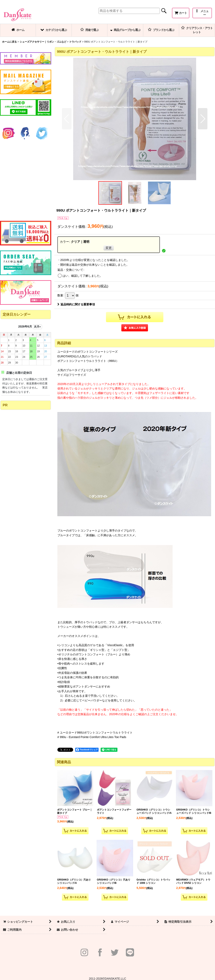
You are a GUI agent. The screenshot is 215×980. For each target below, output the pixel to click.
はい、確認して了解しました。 (83, 276)
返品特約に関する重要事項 (76, 304)
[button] (202, 13)
